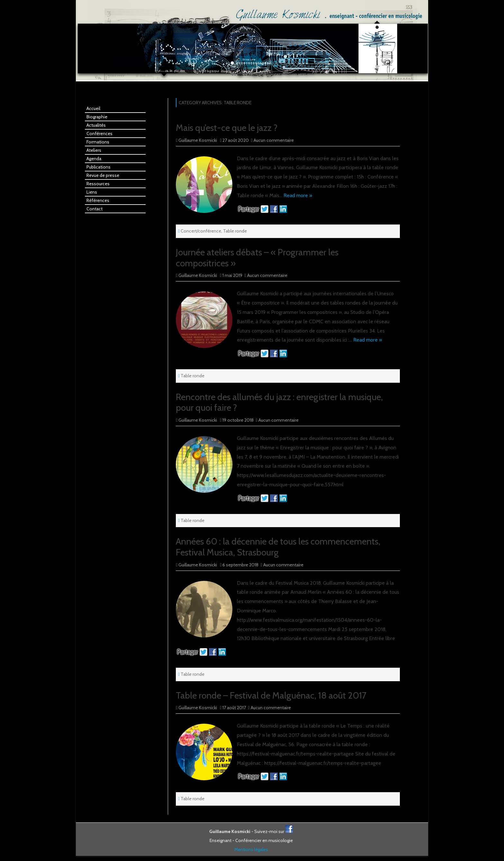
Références (98, 200)
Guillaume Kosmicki (198, 140)
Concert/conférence (201, 231)
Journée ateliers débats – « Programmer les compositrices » (257, 258)
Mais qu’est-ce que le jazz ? (227, 128)
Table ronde (235, 231)
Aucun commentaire (274, 140)
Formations (98, 142)
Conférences (99, 133)
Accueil (93, 108)
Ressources (98, 184)
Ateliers (94, 150)
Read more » (298, 195)
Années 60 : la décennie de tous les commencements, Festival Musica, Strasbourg (278, 547)
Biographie (97, 117)
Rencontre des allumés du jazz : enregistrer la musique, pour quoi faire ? (279, 402)
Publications (99, 167)
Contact (94, 209)
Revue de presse (103, 175)
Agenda (94, 159)
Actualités (96, 125)
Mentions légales (251, 849)
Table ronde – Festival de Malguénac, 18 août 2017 (271, 695)
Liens (92, 192)
